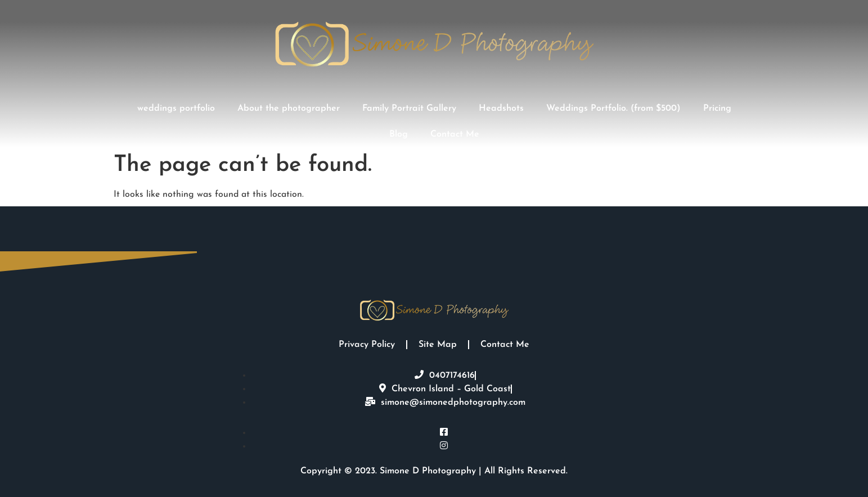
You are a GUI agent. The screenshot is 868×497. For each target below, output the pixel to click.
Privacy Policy (367, 345)
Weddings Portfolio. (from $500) (613, 109)
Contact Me (455, 134)
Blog (399, 134)
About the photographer (289, 109)
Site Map (438, 345)
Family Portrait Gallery (409, 109)
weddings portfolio (176, 109)
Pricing (717, 109)
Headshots (501, 109)
